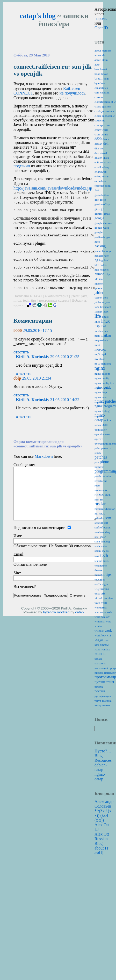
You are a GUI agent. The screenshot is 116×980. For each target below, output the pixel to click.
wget (97, 617)
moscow (100, 349)
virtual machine (104, 598)
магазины (100, 663)
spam (98, 551)
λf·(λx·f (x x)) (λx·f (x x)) (103, 815)
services (99, 532)
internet (99, 284)
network (106, 364)
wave (103, 612)
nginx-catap (100, 418)
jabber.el (99, 302)
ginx (97, 209)
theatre (98, 570)
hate (106, 256)
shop (108, 532)
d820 (98, 139)
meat (97, 345)
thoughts (100, 575)
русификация (103, 696)
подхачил (22, 166)
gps (108, 237)
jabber (99, 293)
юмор (98, 705)
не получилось (72, 93)
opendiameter (102, 434)
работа (99, 687)
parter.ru (106, 448)
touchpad (100, 579)
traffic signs (101, 584)
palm (97, 448)
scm (108, 518)
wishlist (99, 631)
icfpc (108, 274)
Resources (103, 760)
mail (97, 336)
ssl (108, 551)
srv (104, 551)
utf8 (103, 593)
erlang (106, 167)
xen (106, 640)
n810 (97, 364)
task (97, 556)
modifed (63, 616)
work (108, 631)
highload (104, 260)
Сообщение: (24, 469)
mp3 (97, 354)
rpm (97, 499)
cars (97, 92)
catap (79, 616)
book (97, 74)
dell (106, 144)
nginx (100, 368)
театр (98, 701)
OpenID (101, 28)
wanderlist (101, 607)
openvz (99, 439)
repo (97, 485)
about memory (103, 50)
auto (97, 64)
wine (108, 621)
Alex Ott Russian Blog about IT (102, 841)
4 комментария (57, 300)
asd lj (99, 853)
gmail (107, 214)
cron (97, 134)
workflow (100, 635)
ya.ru (97, 649)
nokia (108, 420)
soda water (101, 546)
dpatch (98, 158)
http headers (102, 270)
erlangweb (101, 172)
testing (98, 561)
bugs (106, 78)
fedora (102, 181)
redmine (107, 476)
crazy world (101, 130)
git (103, 209)
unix (97, 593)
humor (99, 274)
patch (98, 453)
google (99, 218)
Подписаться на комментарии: (40, 531)
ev (96, 181)
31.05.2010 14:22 (65, 404)
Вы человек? (25, 590)
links (97, 322)
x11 (109, 635)
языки (106, 705)
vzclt (97, 603)
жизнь (100, 654)
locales (99, 331)
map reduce (101, 340)
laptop (98, 311)
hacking (100, 246)
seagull (99, 523)
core (107, 125)
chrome (99, 97)
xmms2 (104, 645)
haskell (99, 256)
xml (97, 645)
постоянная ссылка (54, 304)
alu (104, 55)
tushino (105, 589)
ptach (98, 476)
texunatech (101, 565)
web (110, 612)
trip (97, 589)
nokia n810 (101, 425)
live (103, 326)
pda (97, 462)
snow (103, 537)
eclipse (99, 162)
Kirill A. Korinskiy (33, 361)
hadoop (107, 251)
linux (17, 304)
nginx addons (102, 374)
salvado (100, 513)
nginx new (101, 397)
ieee (102, 279)
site (97, 537)
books (105, 74)
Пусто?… (103, 751)
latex (106, 311)
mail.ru (106, 335)
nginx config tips (104, 383)
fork (97, 190)
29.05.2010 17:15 (37, 334)
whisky (105, 617)
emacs (107, 162)
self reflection (103, 527)
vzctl (104, 603)
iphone (98, 288)
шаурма (107, 701)
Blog (99, 756)
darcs (106, 139)
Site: (17, 577)
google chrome (103, 223)
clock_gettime (103, 106)
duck (106, 158)
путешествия (104, 682)
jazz (97, 307)
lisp (97, 326)
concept (99, 125)
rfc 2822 (99, 495)
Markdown (44, 460)
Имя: (18, 540)
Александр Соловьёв (104, 804)
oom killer (100, 430)
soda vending (102, 541)
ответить (21, 356)
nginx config (102, 378)
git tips (99, 214)
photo (104, 462)
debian (98, 144)
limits (105, 317)
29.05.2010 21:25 (65, 361)
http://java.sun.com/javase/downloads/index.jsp (53, 188)
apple (98, 60)
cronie (104, 134)
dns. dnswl (101, 153)
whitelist (100, 621)
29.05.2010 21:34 (37, 382)
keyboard (106, 307)
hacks (98, 251)
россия (100, 691)
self (106, 523)
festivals (99, 186)
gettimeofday (102, 204)
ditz (97, 148)
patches (101, 457)
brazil (99, 78)
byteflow (49, 616)
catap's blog (38, 16)
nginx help (101, 392)
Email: (19, 558)
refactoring (101, 481)
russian (100, 504)
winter (98, 626)
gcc (97, 200)
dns (102, 148)
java (84, 300)
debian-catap (101, 767)
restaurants (101, 490)
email (98, 167)
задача (98, 659)
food (108, 186)
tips (34, 304)
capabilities (101, 88)
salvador (99, 518)
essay (105, 176)
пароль (101, 19)
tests (106, 561)
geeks (103, 200)
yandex (106, 649)
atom (105, 60)
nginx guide (103, 387)
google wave (102, 228)
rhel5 (108, 495)
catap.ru (105, 92)
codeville (100, 120)
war (97, 612)
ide (96, 279)
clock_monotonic (105, 111)
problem (99, 467)
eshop (98, 176)
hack (97, 242)
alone (98, 55)
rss (102, 499)
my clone (100, 359)
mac (106, 331)
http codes (100, 265)
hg (96, 260)
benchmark (101, 69)
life (98, 316)
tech (26, 304)
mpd (103, 354)
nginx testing (102, 411)
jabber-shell (101, 297)
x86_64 (99, 640)
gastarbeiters (102, 195)
